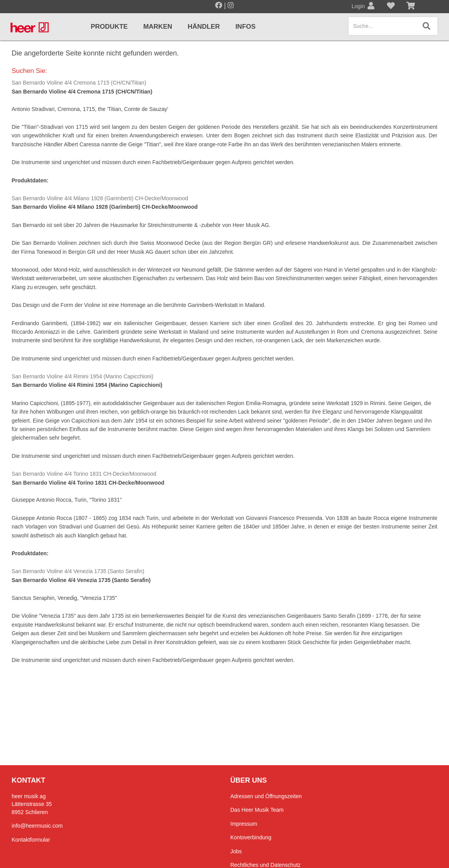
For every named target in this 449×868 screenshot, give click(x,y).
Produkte (109, 27)
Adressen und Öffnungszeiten (266, 796)
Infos (245, 27)
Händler (204, 27)
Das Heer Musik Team (257, 810)
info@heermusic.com (37, 826)
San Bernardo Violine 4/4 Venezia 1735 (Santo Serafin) (78, 571)
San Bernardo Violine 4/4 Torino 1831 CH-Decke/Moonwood (84, 474)
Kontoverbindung (251, 837)
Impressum (244, 824)
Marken (158, 27)
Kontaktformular (31, 840)
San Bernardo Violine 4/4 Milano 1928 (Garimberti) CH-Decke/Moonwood (100, 198)
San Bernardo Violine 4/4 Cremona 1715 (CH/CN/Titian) (79, 83)
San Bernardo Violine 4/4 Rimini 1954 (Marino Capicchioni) (83, 376)
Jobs (236, 851)
